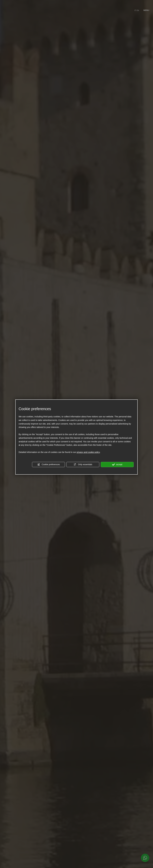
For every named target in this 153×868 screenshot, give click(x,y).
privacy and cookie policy (88, 452)
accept (117, 465)
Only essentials (83, 465)
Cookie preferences (48, 465)
